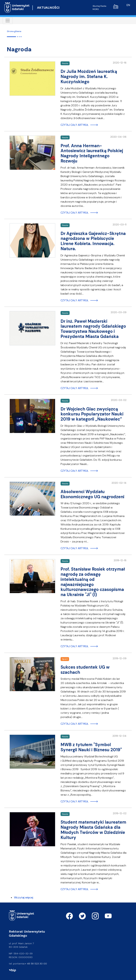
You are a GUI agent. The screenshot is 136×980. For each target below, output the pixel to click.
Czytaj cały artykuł (75, 125)
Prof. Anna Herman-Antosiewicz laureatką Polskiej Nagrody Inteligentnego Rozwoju (92, 153)
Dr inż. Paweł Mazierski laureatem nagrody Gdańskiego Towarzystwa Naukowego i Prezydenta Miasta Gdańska (93, 329)
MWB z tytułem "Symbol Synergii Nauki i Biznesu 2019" (91, 747)
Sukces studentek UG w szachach (85, 670)
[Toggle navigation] (8, 21)
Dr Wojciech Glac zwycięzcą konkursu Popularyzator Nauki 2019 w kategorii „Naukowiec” (92, 414)
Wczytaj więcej (24, 897)
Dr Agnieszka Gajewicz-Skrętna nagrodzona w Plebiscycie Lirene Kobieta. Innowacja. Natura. (93, 241)
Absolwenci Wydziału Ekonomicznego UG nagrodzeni (92, 494)
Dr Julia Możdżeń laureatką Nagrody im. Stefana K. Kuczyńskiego (89, 77)
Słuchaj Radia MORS (105, 8)
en (128, 5)
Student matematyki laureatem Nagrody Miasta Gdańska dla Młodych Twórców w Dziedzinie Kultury (93, 830)
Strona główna (14, 31)
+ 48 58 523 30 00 (36, 964)
